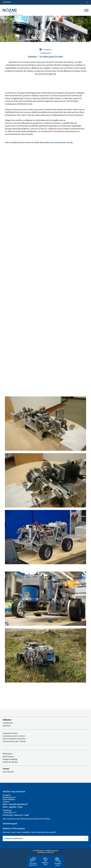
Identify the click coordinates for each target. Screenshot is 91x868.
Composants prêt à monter (14, 736)
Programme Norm (10, 733)
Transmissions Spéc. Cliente (14, 741)
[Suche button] (87, 2)
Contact (6, 769)
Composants (8, 723)
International (8, 772)
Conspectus (47, 50)
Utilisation (7, 720)
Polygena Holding (10, 759)
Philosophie (8, 754)
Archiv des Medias (10, 762)
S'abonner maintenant (13, 838)
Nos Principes (8, 757)
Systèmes (7, 726)
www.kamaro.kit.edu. (64, 142)
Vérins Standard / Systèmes (14, 739)
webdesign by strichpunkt (45, 852)
